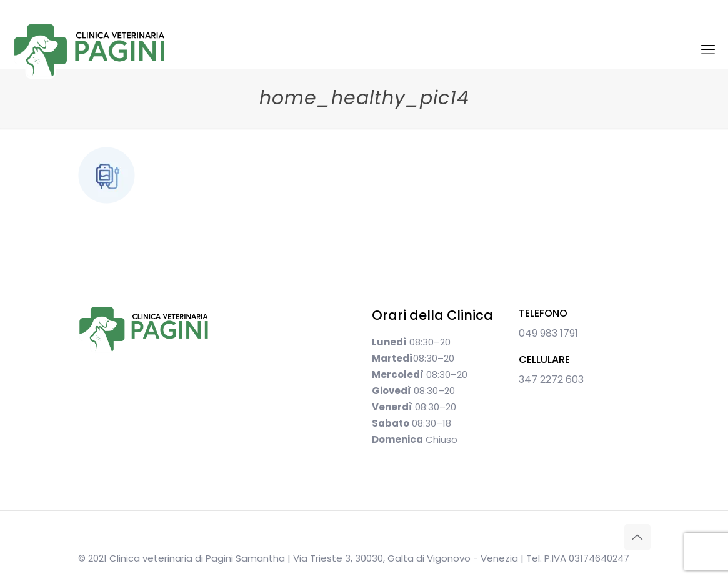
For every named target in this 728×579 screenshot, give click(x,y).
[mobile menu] (708, 50)
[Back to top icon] (637, 537)
